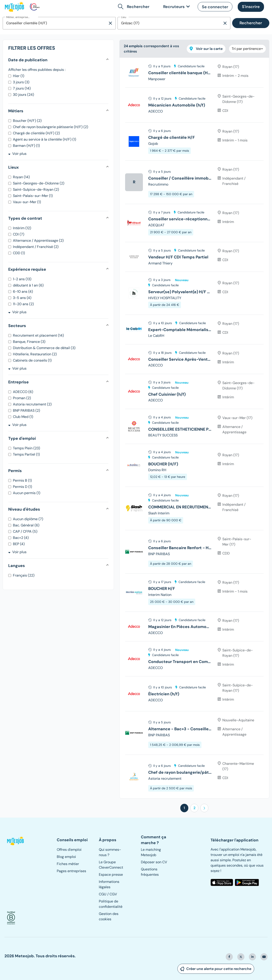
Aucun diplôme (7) (28, 519)
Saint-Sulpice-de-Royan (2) (36, 189)
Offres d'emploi (69, 850)
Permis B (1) (22, 480)
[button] (135, 7)
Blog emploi (66, 857)
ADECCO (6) (23, 392)
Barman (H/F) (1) (26, 146)
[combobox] (55, 23)
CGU (103, 894)
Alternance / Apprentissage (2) (38, 240)
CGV (113, 894)
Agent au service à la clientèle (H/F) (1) (45, 139)
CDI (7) (19, 234)
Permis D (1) (22, 487)
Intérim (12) (22, 228)
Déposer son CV (154, 862)
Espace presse (111, 875)
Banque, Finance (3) (29, 342)
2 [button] (194, 808)
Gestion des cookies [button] (109, 916)
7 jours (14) (22, 88)
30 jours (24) (23, 95)
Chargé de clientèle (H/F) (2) (36, 133)
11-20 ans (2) (23, 304)
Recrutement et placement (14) (38, 335)
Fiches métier (68, 864)
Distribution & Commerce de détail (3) (44, 348)
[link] (176, 7)
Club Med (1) (23, 417)
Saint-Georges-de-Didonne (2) (39, 183)
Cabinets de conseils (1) (32, 360)
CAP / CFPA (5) (25, 531)
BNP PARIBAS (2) (26, 410)
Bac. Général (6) (26, 525)
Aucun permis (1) (27, 493)
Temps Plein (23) (26, 448)
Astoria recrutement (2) (32, 404)
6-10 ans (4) (23, 292)
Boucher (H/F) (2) (27, 121)
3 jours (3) (21, 82)
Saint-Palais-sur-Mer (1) (33, 196)
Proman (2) (22, 398)
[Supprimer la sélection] (110, 23)
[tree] (194, 428)
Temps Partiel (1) (26, 454)
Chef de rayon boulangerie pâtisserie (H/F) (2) (51, 127)
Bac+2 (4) (21, 538)
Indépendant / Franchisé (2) (36, 247)
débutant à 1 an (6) (28, 285)
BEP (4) (19, 544)
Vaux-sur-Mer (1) (27, 202)
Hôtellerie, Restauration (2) (35, 354)
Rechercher (251, 23)
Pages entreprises (71, 871)
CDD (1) (19, 253)
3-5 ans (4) (22, 298)
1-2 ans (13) (22, 279)
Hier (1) (19, 76)
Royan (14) (21, 177)
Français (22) (24, 575)
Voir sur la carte (206, 49)
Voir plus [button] (17, 154)
